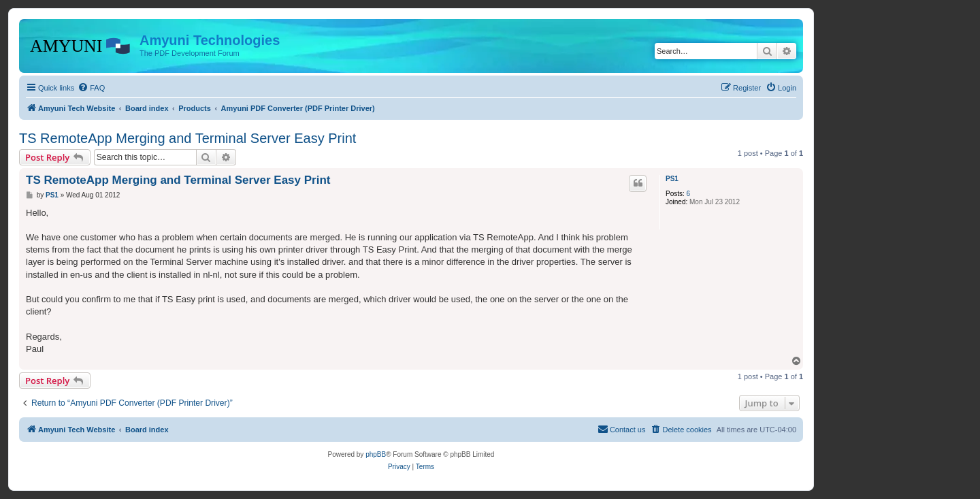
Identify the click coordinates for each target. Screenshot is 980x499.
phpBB (376, 454)
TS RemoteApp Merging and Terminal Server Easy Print (187, 138)
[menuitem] (91, 88)
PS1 (672, 179)
